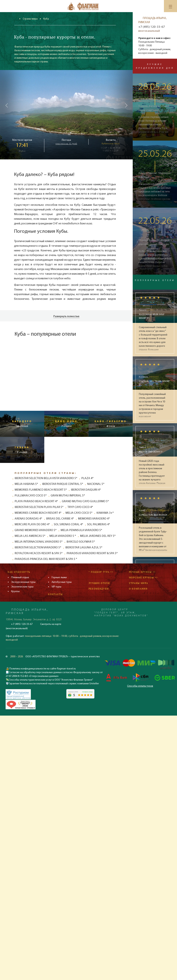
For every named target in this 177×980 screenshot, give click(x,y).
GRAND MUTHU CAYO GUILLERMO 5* (85, 501)
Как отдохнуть (19, 572)
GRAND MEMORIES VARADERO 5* (36, 530)
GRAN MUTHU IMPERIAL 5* (68, 496)
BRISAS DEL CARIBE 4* (60, 519)
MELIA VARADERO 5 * (63, 536)
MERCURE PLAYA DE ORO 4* (32, 525)
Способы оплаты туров (140, 686)
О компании (138, 589)
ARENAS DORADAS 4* (28, 519)
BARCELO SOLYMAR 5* (81, 542)
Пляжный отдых (20, 578)
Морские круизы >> (143, 578)
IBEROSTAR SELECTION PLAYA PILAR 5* (39, 507)
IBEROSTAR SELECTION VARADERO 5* (38, 548)
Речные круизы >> (142, 572)
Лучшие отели (99, 583)
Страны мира (30, 19)
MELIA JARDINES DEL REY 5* (98, 536)
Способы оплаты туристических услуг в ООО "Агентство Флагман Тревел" (51, 680)
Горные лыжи (59, 578)
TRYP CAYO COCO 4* (80, 507)
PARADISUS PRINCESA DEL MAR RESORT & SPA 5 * (46, 559)
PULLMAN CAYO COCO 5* (31, 496)
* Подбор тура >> (101, 572)
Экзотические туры (22, 587)
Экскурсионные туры (23, 582)
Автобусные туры (62, 582)
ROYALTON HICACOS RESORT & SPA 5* (39, 553)
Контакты (55, 594)
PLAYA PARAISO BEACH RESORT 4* (36, 501)
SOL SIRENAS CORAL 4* (69, 525)
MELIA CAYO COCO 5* (79, 513)
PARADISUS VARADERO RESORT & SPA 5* (92, 553)
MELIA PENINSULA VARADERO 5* (81, 530)
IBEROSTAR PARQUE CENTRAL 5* (63, 484)
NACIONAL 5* (96, 484)
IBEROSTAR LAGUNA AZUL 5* (84, 548)
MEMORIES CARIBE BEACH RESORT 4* (38, 513)
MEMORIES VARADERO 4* (94, 519)
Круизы (15, 591)
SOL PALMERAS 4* (99, 525)
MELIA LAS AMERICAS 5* (30, 536)
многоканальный (149, 31)
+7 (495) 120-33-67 (151, 27)
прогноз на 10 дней (66, 144)
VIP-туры (56, 587)
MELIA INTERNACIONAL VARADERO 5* (39, 542)
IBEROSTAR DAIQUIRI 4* (86, 490)
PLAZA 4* (87, 478)
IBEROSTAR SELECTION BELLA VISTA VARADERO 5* (46, 478)
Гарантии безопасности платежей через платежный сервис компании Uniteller (54, 684)
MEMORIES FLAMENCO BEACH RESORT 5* (41, 490)
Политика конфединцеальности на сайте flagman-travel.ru (42, 669)
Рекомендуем (99, 589)
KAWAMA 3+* (105, 513)
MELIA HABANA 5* (26, 484)
